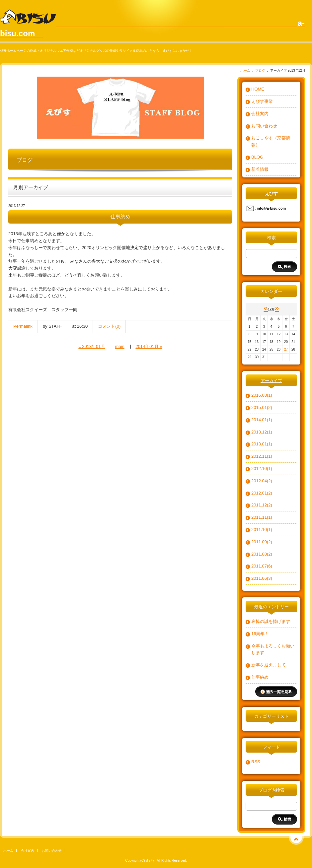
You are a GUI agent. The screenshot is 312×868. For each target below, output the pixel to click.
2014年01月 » (149, 346)
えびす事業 (262, 101)
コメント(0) (109, 326)
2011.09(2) (262, 542)
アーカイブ (271, 381)
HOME (258, 89)
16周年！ (260, 634)
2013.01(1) (262, 444)
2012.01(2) (262, 493)
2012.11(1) (262, 456)
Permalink (23, 326)
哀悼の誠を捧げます (271, 621)
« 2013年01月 (92, 346)
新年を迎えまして (269, 665)
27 (286, 349)
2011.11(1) (262, 517)
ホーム (245, 70)
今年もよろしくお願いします (273, 649)
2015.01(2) (262, 407)
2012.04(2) (262, 481)
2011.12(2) (262, 505)
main (120, 346)
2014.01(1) (262, 420)
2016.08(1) (262, 395)
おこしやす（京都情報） (271, 141)
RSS (256, 762)
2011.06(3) (262, 578)
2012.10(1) (262, 468)
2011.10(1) (262, 530)
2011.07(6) (262, 566)
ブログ (260, 70)
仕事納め (260, 677)
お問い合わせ (264, 126)
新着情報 (260, 169)
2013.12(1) (262, 432)
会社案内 (260, 114)
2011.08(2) (262, 554)
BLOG (257, 157)
